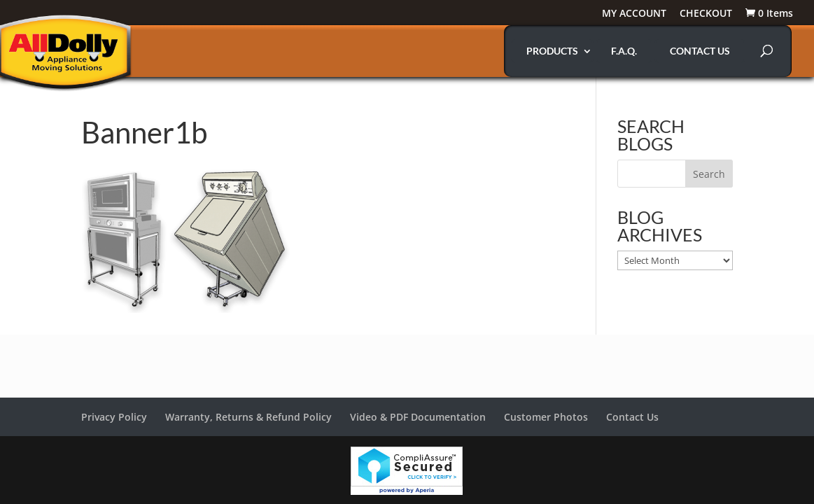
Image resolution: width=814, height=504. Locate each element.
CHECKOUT (706, 14)
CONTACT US (700, 51)
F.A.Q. (624, 51)
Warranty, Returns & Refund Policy (248, 417)
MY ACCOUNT (634, 14)
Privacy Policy (114, 417)
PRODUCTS (552, 51)
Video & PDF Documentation (418, 417)
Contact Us (632, 417)
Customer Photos (546, 417)
